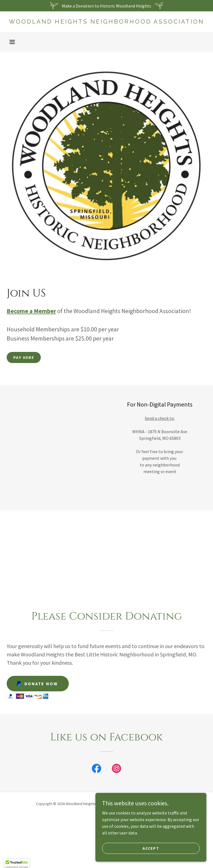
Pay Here (24, 357)
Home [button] (106, 818)
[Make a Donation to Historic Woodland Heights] (106, 6)
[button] (12, 42)
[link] (106, 22)
